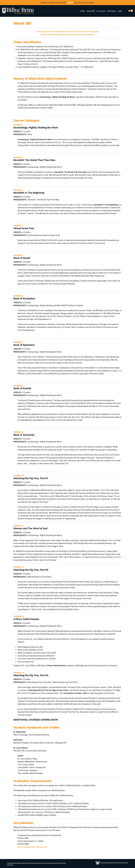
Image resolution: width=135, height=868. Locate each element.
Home (83, 11)
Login (120, 11)
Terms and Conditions (41, 863)
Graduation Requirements (70, 34)
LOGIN (70, 2)
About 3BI (91, 11)
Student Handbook (49, 34)
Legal (33, 863)
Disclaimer (10, 865)
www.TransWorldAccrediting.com (32, 847)
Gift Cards (111, 11)
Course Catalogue (91, 31)
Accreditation (88, 34)
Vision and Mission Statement (49, 31)
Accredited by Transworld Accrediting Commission (112, 863)
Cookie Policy (62, 863)
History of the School (73, 31)
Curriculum (101, 11)
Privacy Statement (53, 863)
